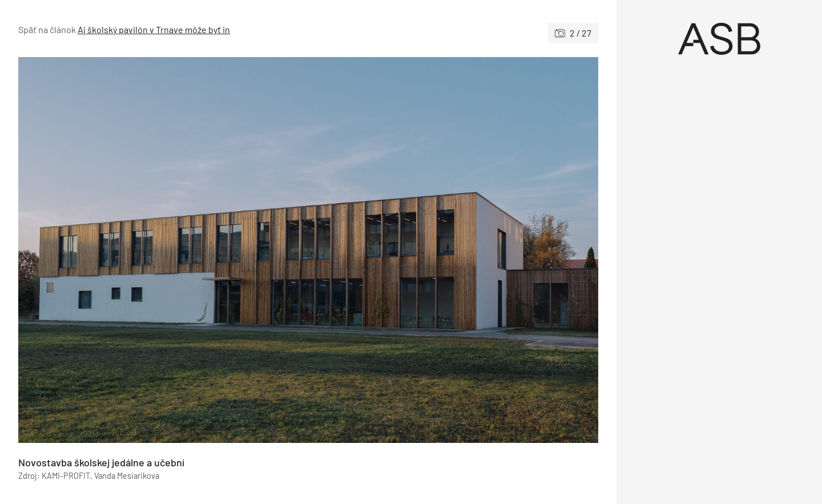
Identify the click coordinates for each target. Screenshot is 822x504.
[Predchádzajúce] (163, 250)
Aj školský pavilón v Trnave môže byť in (154, 29)
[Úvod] (719, 39)
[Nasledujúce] (453, 250)
